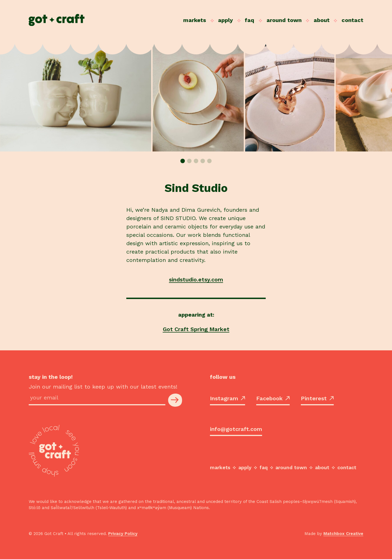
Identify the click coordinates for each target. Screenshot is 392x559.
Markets (195, 20)
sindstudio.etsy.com (196, 279)
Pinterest (317, 398)
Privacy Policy (123, 534)
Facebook (273, 398)
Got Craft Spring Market (196, 329)
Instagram (228, 398)
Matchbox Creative (343, 534)
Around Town (284, 20)
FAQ (250, 20)
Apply (225, 20)
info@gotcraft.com (236, 429)
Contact (352, 20)
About (322, 20)
